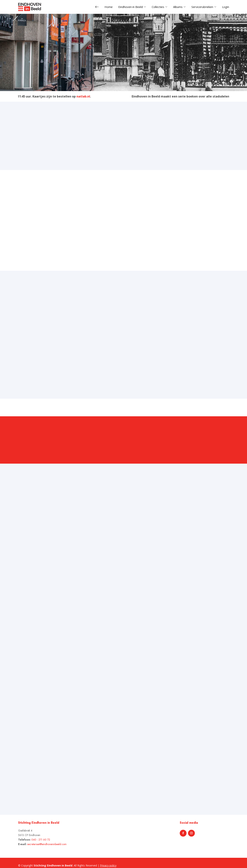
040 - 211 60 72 (41, 840)
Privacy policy (108, 865)
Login (226, 7)
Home (109, 7)
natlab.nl (87, 96)
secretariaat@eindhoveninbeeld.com (47, 844)
